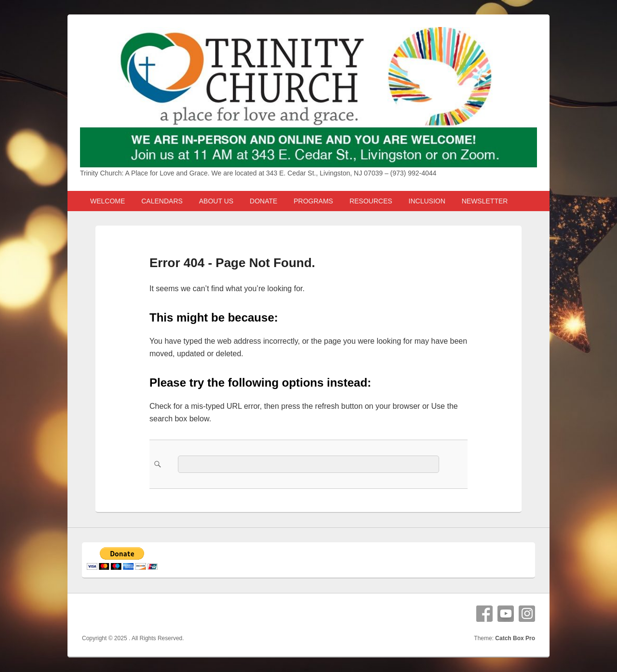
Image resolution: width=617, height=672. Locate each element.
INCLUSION (427, 201)
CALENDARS (162, 201)
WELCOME (107, 201)
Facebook (484, 614)
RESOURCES (371, 201)
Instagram (527, 614)
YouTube (506, 614)
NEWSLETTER (485, 201)
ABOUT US (216, 201)
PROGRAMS (313, 201)
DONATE (263, 201)
